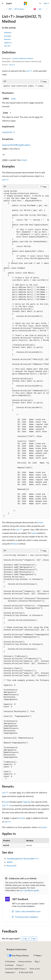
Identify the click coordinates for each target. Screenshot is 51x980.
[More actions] (47, 9)
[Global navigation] (3, 3)
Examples (8, 36)
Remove (14, 544)
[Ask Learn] (35, 9)
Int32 (13, 99)
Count (24, 160)
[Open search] (40, 3)
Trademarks (9, 972)
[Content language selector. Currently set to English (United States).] (17, 949)
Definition (8, 32)
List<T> (29, 71)
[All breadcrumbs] (4, 9)
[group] (25, 354)
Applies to (8, 42)
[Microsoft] (26, 3)
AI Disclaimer (10, 961)
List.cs (11, 65)
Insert (41, 522)
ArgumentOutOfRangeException (16, 145)
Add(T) (10, 862)
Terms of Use (35, 969)
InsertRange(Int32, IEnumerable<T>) (23, 858)
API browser (19, 9)
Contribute (9, 965)
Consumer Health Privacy (15, 969)
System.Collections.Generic (23, 58)
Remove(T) (12, 866)
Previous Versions (25, 961)
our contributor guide (29, 890)
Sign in (46, 3)
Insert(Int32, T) (8, 132)
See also (7, 46)
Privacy (19, 965)
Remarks (7, 39)
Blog (37, 961)
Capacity (26, 802)
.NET (10, 9)
